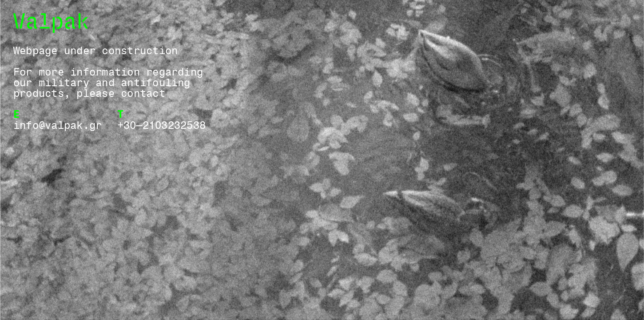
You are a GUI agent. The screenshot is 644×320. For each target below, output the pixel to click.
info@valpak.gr (58, 125)
